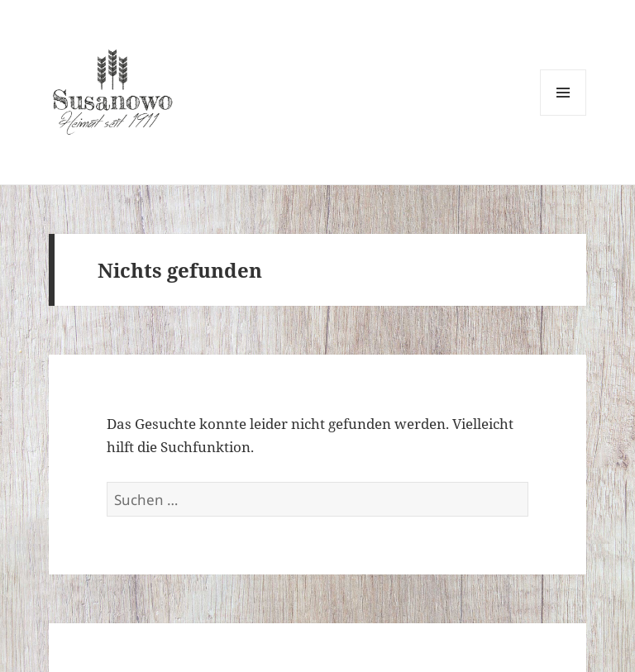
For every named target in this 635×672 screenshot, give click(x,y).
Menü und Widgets (563, 115)
